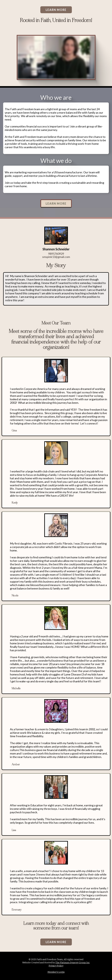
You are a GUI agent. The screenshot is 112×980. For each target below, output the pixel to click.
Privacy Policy (56, 966)
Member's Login (56, 972)
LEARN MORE (56, 10)
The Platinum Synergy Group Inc (73, 963)
